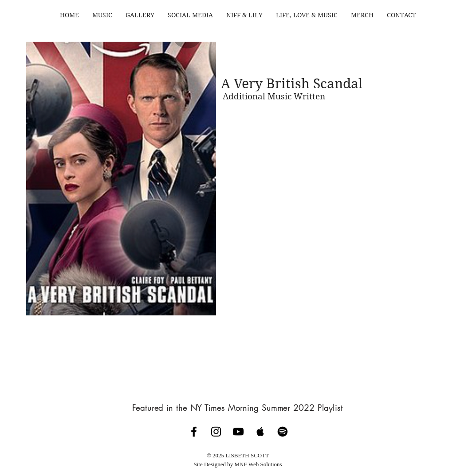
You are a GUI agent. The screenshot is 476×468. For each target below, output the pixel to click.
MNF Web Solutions (258, 464)
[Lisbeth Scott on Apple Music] (260, 432)
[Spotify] (283, 432)
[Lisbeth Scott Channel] (238, 432)
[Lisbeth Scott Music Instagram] (216, 432)
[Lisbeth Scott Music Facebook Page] (194, 432)
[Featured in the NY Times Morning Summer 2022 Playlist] (238, 408)
